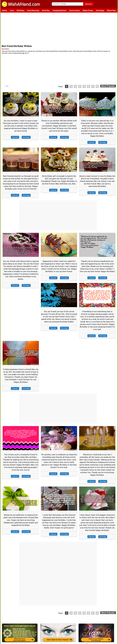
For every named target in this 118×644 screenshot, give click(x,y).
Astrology (100, 10)
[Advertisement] (60, 28)
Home (5, 10)
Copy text (15, 137)
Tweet (7, 86)
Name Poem (88, 10)
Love (12, 10)
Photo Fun (111, 10)
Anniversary (74, 10)
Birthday (21, 10)
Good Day (46, 10)
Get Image (26, 137)
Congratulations (59, 10)
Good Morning (33, 10)
